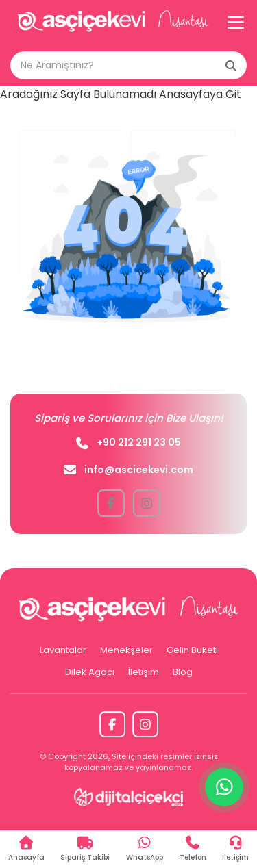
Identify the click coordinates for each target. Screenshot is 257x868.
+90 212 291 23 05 (128, 442)
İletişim (144, 672)
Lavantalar (63, 650)
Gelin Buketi (192, 650)
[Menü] (236, 23)
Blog (183, 672)
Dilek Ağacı (90, 672)
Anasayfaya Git (200, 94)
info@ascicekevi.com (128, 470)
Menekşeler (126, 650)
